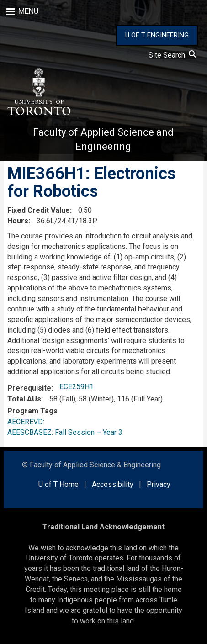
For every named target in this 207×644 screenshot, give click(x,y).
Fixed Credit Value (39, 210)
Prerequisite (29, 388)
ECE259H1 (77, 387)
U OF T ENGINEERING (157, 35)
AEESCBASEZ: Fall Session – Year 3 (65, 432)
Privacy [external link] (159, 484)
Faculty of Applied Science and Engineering (103, 139)
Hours (18, 221)
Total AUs (24, 399)
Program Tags (32, 411)
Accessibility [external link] (113, 484)
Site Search (172, 55)
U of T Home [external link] (58, 484)
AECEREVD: (28, 422)
